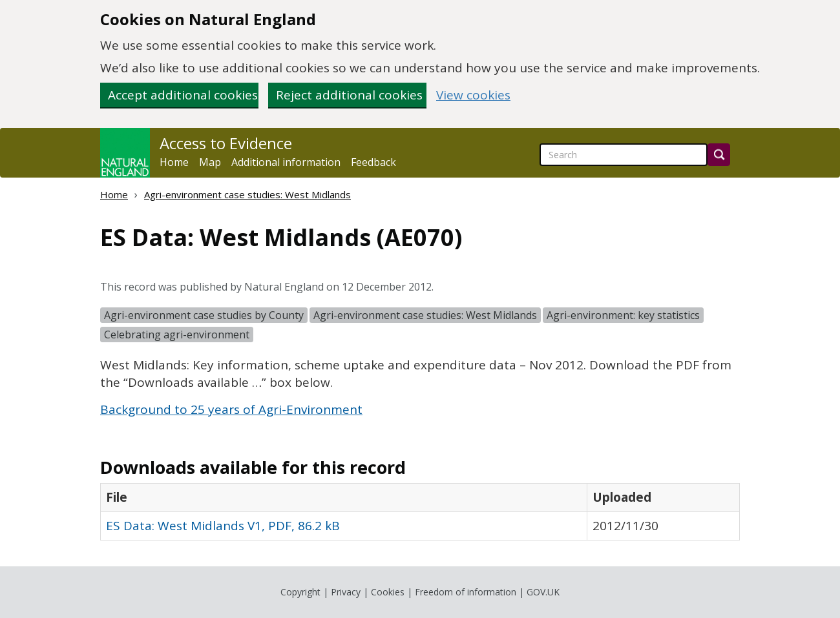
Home (174, 162)
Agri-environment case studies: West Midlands (247, 194)
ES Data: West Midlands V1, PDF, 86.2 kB (223, 526)
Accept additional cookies (183, 95)
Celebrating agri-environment (177, 335)
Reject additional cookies (349, 95)
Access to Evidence (226, 143)
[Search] (719, 155)
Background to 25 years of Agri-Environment (231, 409)
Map (210, 162)
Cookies (388, 592)
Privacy (346, 592)
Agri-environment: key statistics (623, 315)
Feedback (373, 162)
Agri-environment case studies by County (204, 315)
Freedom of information (466, 592)
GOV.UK (543, 592)
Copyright (300, 592)
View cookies (473, 95)
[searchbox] (624, 155)
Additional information (286, 162)
